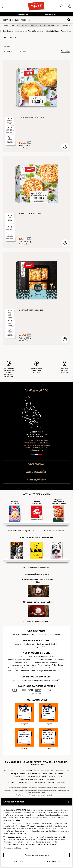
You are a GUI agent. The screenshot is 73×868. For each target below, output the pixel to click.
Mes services (50, 14)
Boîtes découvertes (27, 671)
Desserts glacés (14, 668)
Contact (57, 777)
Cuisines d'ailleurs (45, 659)
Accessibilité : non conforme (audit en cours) (37, 779)
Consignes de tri (33, 777)
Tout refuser (20, 862)
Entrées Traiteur (49, 656)
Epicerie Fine (13, 671)
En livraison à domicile (21, 635)
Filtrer (22, 51)
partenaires (63, 810)
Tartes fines (66, 31)
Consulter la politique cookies (16, 848)
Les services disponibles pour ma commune (32, 771)
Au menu (16, 680)
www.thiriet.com (46, 810)
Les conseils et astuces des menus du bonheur (41, 680)
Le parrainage (54, 635)
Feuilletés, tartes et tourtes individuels (43, 31)
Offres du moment (25, 656)
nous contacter (36, 472)
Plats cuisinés (59, 659)
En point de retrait (39, 635)
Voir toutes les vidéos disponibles (36, 622)
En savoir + (37, 694)
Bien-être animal (19, 777)
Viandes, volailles (41, 662)
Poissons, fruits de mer (24, 662)
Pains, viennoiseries (39, 668)
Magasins (18, 644)
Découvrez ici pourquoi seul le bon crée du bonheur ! (37, 434)
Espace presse (47, 777)
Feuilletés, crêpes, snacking (14, 31)
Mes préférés (23, 14)
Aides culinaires (44, 665)
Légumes (53, 662)
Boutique (40, 671)
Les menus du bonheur (55, 671)
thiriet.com (9, 771)
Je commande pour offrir (36, 647)
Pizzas (34, 659)
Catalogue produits (18, 774)
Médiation (59, 774)
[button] (62, 6)
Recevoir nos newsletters (54, 531)
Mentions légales (62, 771)
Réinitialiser (66, 51)
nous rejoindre (36, 480)
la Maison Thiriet (36, 391)
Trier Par (7, 51)
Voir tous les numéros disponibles (36, 568)
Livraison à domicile (50, 644)
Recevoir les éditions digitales (20, 531)
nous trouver (36, 464)
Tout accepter (53, 862)
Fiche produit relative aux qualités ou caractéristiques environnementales (36, 782)
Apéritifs (37, 656)
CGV (52, 771)
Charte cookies (48, 774)
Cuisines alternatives (57, 668)
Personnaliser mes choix (37, 855)
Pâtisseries (26, 668)
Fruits (54, 665)
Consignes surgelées (32, 644)
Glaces (60, 665)
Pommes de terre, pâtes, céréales (23, 665)
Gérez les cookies (33, 774)
